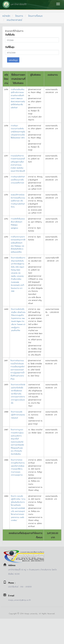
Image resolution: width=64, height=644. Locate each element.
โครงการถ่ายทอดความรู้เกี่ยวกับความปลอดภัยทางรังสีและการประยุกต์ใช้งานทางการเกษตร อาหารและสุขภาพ (18, 467)
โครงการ (19, 16)
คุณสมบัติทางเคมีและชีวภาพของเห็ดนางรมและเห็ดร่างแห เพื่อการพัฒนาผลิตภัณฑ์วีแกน (18, 201)
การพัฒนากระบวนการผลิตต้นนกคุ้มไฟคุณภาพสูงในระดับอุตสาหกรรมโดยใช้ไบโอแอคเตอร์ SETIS (18, 132)
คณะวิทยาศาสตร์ (14, 20)
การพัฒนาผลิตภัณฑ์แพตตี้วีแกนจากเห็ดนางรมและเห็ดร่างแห (18, 180)
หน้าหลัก (6, 16)
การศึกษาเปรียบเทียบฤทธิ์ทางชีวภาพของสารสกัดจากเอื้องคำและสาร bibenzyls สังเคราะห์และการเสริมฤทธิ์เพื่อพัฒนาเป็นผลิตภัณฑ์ (18, 98)
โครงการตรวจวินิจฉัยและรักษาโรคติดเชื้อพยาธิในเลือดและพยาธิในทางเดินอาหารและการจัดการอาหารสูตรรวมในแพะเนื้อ (18, 394)
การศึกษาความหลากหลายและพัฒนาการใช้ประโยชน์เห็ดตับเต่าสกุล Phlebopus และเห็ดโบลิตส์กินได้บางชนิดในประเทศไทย (18, 244)
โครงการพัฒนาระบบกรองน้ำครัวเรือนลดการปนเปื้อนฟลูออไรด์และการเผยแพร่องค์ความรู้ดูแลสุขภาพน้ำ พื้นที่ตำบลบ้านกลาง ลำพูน (18, 369)
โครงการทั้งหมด (35, 16)
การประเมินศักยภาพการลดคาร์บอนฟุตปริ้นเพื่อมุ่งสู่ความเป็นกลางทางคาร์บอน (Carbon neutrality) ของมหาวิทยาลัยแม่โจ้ (18, 163)
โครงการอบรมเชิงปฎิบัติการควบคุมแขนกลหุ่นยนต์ (18, 415)
